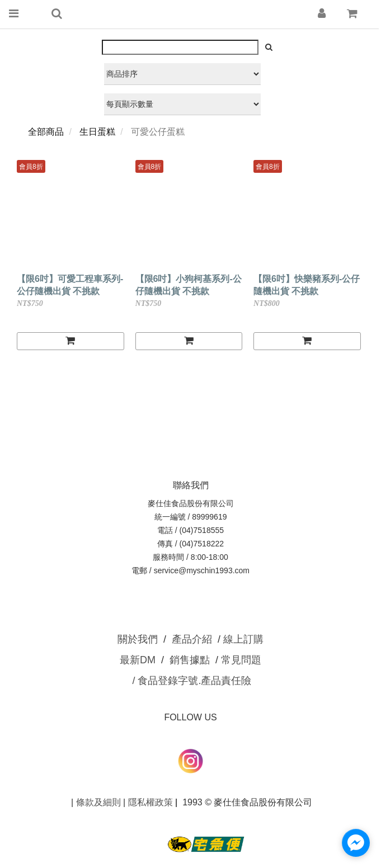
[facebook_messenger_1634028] (356, 843)
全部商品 (46, 132)
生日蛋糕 (97, 132)
